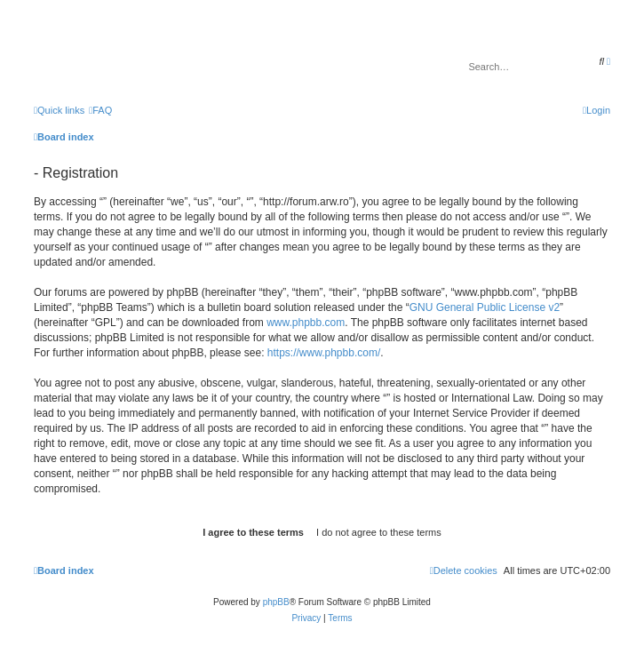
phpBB (276, 602)
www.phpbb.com (306, 323)
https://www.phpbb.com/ (324, 353)
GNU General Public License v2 (485, 307)
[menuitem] (100, 110)
